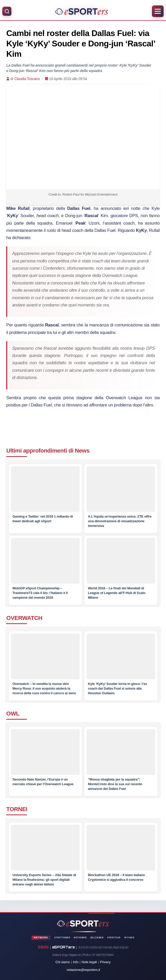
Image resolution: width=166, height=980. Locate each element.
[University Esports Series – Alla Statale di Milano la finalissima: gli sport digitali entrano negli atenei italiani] (45, 850)
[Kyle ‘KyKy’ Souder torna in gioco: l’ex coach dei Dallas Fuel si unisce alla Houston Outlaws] (121, 659)
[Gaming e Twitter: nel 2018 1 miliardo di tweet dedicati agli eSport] (45, 489)
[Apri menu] (158, 11)
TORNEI (17, 809)
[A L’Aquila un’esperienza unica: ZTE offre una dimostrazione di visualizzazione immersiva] (121, 489)
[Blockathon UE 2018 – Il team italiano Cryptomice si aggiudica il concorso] (121, 850)
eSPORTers (64, 947)
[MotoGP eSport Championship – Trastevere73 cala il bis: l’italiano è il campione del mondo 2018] (45, 561)
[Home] (82, 11)
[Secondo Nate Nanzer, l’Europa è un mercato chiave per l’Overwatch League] (45, 755)
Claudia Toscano (27, 79)
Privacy (105, 962)
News (82, 451)
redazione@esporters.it (83, 970)
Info (76, 962)
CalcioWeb (97, 938)
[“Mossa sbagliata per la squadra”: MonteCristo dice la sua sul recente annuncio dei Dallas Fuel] (121, 755)
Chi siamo (63, 962)
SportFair (114, 938)
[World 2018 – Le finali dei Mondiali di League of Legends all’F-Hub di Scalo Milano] (121, 561)
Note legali (89, 962)
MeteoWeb (80, 938)
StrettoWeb (62, 938)
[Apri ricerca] (7, 11)
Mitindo (129, 938)
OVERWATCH (24, 618)
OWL (13, 714)
